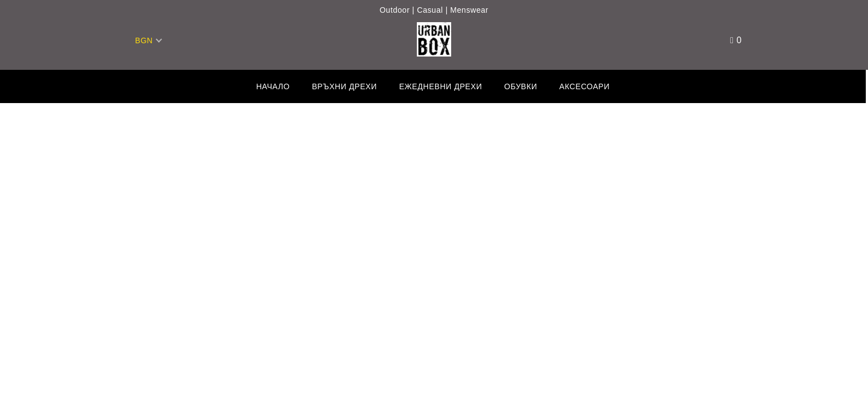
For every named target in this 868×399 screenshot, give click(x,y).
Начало (273, 86)
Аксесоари (584, 86)
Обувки (521, 86)
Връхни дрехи (344, 86)
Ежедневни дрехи (441, 86)
